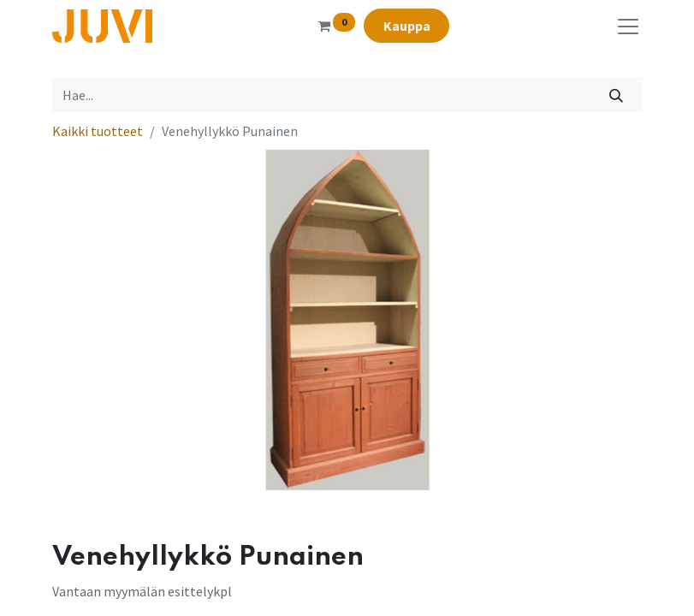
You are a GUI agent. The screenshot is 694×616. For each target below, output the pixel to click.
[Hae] (616, 95)
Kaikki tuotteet (98, 131)
